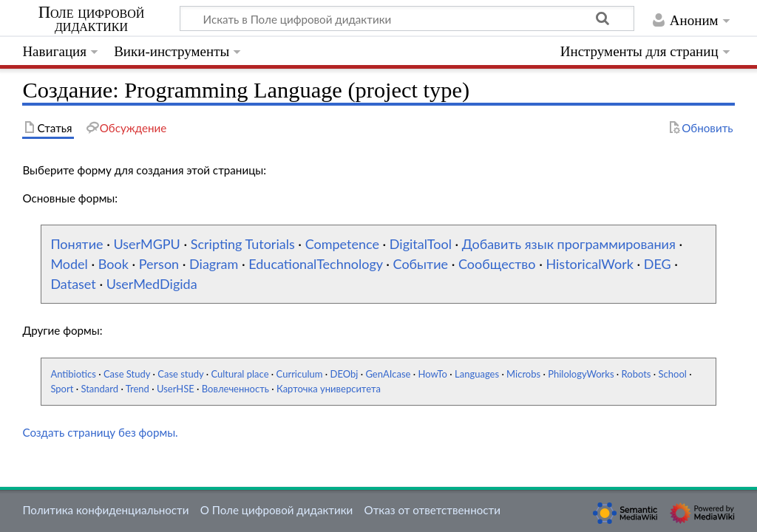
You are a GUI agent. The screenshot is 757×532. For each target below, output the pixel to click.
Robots (637, 374)
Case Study (127, 374)
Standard (99, 389)
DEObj (344, 374)
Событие (421, 264)
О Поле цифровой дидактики (277, 510)
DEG (658, 264)
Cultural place (240, 374)
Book (113, 264)
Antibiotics (73, 374)
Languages (477, 374)
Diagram (214, 264)
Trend (138, 389)
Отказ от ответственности (432, 510)
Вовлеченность (235, 389)
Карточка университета (329, 389)
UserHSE (176, 389)
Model (69, 264)
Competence (342, 244)
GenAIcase (388, 374)
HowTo (432, 374)
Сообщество (497, 264)
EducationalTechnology (315, 264)
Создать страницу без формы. (100, 432)
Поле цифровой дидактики (92, 19)
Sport (62, 389)
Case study (180, 374)
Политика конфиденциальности (105, 510)
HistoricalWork (589, 264)
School (673, 374)
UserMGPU (146, 244)
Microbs (523, 374)
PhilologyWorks (581, 374)
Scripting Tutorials (243, 244)
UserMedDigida (152, 284)
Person (159, 264)
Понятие (77, 244)
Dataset (73, 284)
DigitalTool (421, 244)
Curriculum (300, 374)
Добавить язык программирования (569, 244)
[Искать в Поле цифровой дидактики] (407, 18)
